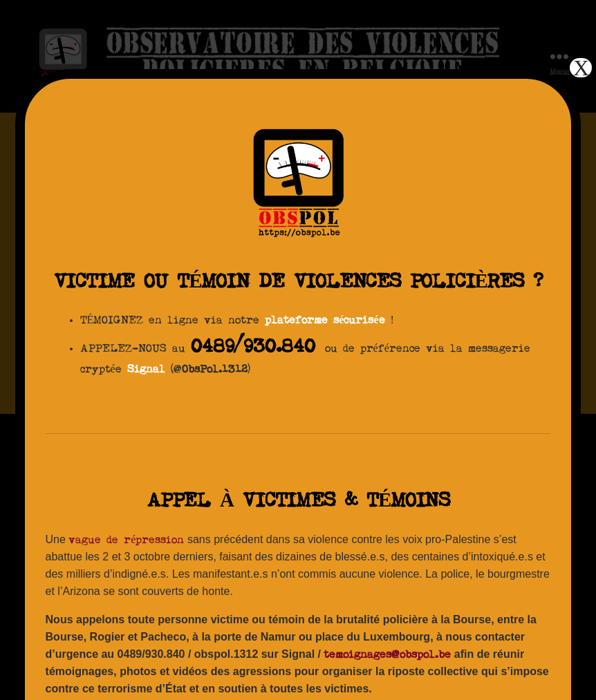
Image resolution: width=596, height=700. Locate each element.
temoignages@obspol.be (387, 655)
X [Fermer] (581, 68)
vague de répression (126, 540)
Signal (146, 370)
